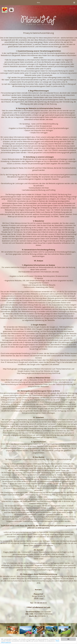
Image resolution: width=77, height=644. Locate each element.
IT (74, 8)
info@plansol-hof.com (41, 607)
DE (71, 8)
